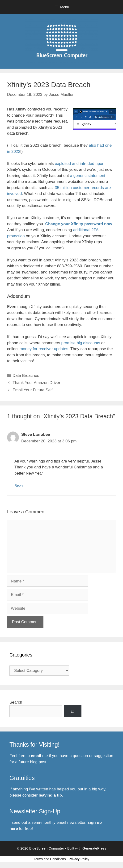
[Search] (73, 711)
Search (16, 702)
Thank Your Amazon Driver (36, 383)
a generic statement (88, 176)
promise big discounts (81, 343)
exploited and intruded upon (80, 164)
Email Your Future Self (32, 390)
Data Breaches (26, 376)
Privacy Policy (79, 859)
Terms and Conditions (50, 859)
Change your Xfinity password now (79, 224)
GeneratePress (94, 848)
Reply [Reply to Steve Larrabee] (19, 485)
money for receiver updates (44, 349)
